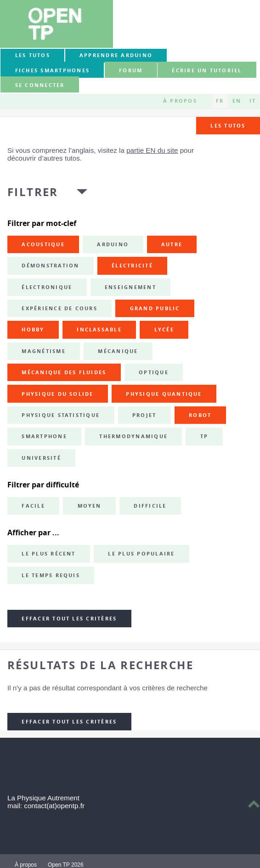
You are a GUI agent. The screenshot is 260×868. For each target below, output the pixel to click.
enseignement (130, 287)
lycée (164, 330)
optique (154, 372)
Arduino (113, 244)
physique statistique (61, 415)
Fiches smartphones (52, 70)
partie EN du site (152, 150)
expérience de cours (59, 308)
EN (237, 101)
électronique (47, 287)
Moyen (90, 506)
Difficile (150, 506)
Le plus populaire (141, 554)
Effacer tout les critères (69, 619)
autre (172, 244)
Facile (33, 506)
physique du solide (57, 394)
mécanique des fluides (64, 372)
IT (253, 101)
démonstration (50, 266)
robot (200, 415)
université (41, 458)
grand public (155, 308)
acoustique (43, 244)
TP (204, 436)
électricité (132, 266)
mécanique (118, 351)
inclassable (99, 330)
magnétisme (43, 351)
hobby (33, 330)
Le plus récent (48, 554)
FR (220, 101)
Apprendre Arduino (116, 55)
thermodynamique (133, 436)
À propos (180, 101)
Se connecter (40, 85)
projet (144, 415)
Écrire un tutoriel (207, 70)
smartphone (44, 436)
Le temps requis (51, 575)
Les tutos (33, 55)
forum (131, 70)
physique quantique (164, 394)
